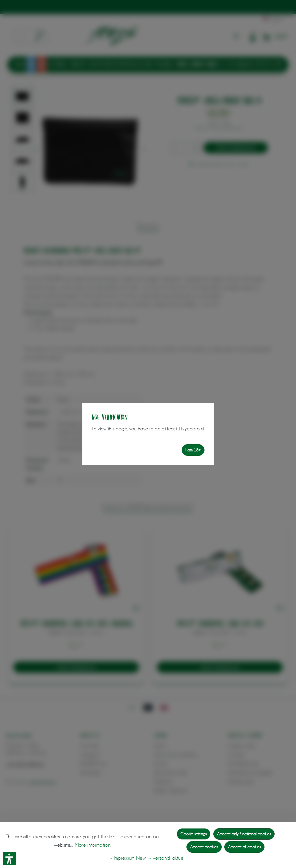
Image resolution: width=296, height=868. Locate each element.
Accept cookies (204, 847)
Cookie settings (194, 834)
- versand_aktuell (167, 858)
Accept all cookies (244, 847)
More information (93, 845)
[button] (10, 858)
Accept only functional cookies (244, 834)
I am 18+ (193, 450)
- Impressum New (129, 858)
